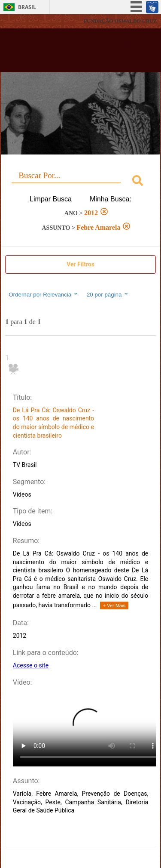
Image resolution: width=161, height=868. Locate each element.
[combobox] (80, 182)
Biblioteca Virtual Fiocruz (69, 53)
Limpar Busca (51, 199)
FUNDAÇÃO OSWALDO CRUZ (120, 21)
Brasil (27, 7)
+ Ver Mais (114, 605)
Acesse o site (31, 665)
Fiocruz (26, 21)
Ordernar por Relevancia (44, 294)
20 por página (108, 294)
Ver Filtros (80, 264)
